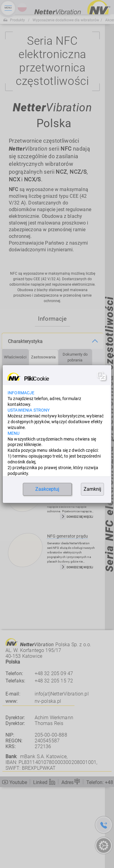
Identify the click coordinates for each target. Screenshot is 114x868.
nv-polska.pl (48, 782)
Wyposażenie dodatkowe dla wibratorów (66, 20)
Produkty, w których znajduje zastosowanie (38, 507)
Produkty (17, 20)
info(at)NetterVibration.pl (62, 775)
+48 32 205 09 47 (54, 755)
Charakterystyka (25, 422)
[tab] (15, 438)
